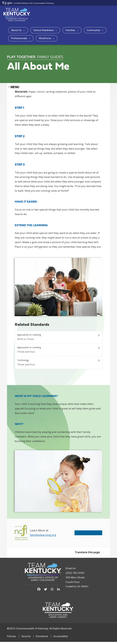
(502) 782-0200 (75, 575)
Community (95, 30)
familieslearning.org (43, 537)
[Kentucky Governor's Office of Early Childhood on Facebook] (39, 592)
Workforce (47, 38)
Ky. (7, 3)
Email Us (71, 571)
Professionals (21, 38)
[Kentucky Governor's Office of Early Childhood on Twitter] (46, 592)
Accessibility (61, 638)
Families (72, 30)
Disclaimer (42, 638)
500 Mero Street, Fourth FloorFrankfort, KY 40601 (77, 584)
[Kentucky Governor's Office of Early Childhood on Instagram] (52, 592)
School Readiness (45, 30)
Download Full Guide (83, 535)
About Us (18, 30)
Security (26, 638)
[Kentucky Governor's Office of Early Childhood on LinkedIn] (58, 592)
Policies (12, 638)
